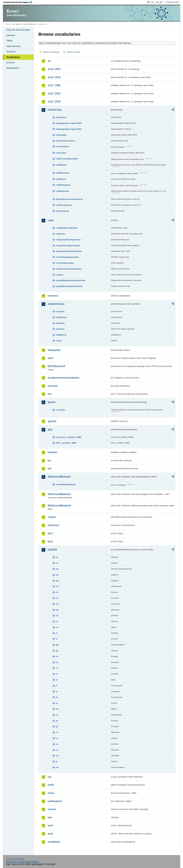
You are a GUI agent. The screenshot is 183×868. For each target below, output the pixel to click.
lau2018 (52, 550)
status (59, 341)
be (57, 575)
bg (58, 581)
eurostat (53, 386)
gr (57, 651)
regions (60, 275)
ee (57, 616)
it (57, 680)
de (57, 604)
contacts (60, 311)
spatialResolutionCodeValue (70, 286)
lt (57, 692)
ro (57, 732)
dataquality (62, 135)
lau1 (50, 533)
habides (52, 452)
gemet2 (52, 421)
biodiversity (55, 110)
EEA (19, 2)
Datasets (11, 35)
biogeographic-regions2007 (69, 123)
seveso (52, 809)
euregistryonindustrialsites (64, 378)
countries (61, 410)
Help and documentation (18, 30)
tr (57, 762)
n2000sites (61, 179)
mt (58, 709)
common (53, 296)
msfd (51, 785)
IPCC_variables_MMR (66, 443)
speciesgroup (63, 211)
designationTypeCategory (68, 245)
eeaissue (60, 329)
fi (57, 633)
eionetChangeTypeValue (68, 257)
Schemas (11, 52)
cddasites (61, 234)
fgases (52, 402)
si (57, 750)
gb (58, 645)
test (50, 817)
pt (57, 726)
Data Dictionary (29, 24)
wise (50, 834)
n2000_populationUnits (67, 159)
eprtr (51, 358)
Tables (10, 41)
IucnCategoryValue (65, 263)
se (57, 744)
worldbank (54, 842)
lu (57, 697)
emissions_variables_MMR (69, 437)
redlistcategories (64, 205)
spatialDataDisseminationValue (71, 280)
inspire (52, 517)
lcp (50, 777)
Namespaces (13, 68)
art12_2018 (54, 77)
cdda (51, 220)
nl (57, 715)
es (57, 627)
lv (57, 703)
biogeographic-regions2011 (69, 129)
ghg (50, 429)
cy (57, 592)
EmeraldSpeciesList (66, 141)
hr (57, 656)
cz (57, 598)
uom (50, 825)
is (57, 674)
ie (57, 668)
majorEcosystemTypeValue (69, 269)
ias (49, 460)
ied (50, 469)
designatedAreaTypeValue (68, 240)
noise (51, 793)
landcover (54, 525)
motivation (61, 153)
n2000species (63, 191)
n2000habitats (63, 173)
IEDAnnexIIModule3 (59, 494)
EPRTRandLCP (57, 366)
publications (55, 801)
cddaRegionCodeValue (67, 228)
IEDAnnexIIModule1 (59, 477)
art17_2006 (54, 85)
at (57, 563)
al (57, 557)
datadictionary (56, 304)
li (57, 686)
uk (57, 767)
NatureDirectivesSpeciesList (70, 199)
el (57, 621)
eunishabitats (63, 146)
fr (57, 639)
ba (57, 569)
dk (57, 610)
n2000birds (62, 165)
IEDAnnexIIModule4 (59, 506)
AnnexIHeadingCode (66, 484)
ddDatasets (62, 317)
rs (57, 738)
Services (11, 63)
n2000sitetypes (63, 185)
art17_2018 (54, 102)
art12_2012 (54, 69)
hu (58, 662)
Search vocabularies (51, 52)
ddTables (61, 323)
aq (49, 61)
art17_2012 (54, 94)
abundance (62, 117)
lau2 (50, 541)
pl (57, 721)
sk (57, 756)
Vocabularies (13, 57)
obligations (62, 335)
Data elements (13, 46)
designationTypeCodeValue (69, 251)
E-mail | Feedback (15, 859)
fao (50, 394)
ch (57, 586)
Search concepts (73, 52)
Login (152, 2)
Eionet (18, 24)
